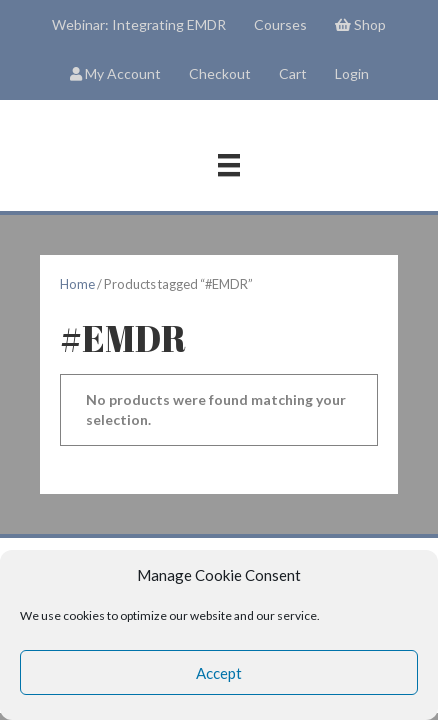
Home (77, 284)
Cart (293, 73)
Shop (360, 24)
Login (352, 73)
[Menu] (229, 165)
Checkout (220, 73)
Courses (280, 24)
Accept (219, 673)
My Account (115, 73)
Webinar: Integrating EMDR (139, 24)
